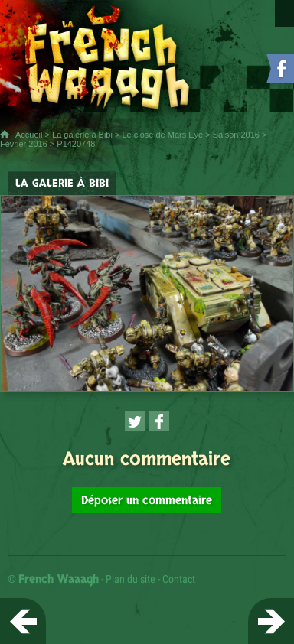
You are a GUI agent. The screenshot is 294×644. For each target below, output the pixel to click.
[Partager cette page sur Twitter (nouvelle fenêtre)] (135, 421)
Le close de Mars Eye (162, 135)
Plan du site (131, 579)
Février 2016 (24, 144)
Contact (179, 579)
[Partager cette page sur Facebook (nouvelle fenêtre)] (159, 421)
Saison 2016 (236, 135)
